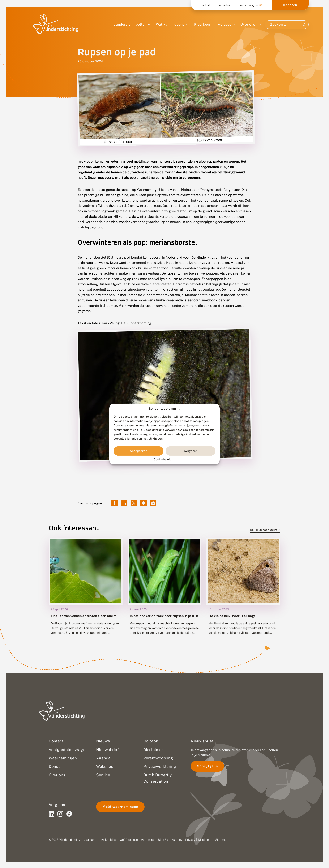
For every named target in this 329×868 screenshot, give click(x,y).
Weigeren (191, 451)
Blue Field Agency (170, 840)
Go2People (127, 840)
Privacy (190, 840)
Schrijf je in (207, 766)
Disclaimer (205, 840)
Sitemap (221, 840)
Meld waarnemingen (120, 807)
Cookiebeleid (162, 460)
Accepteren (138, 451)
